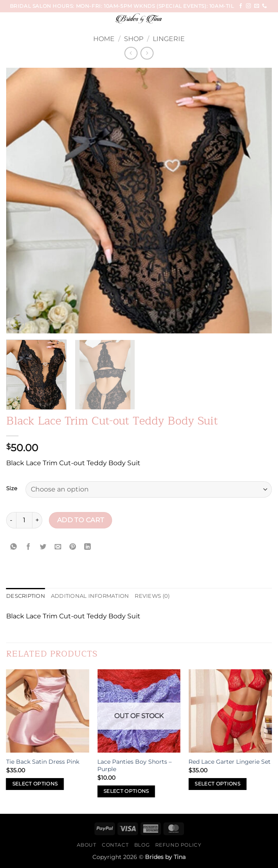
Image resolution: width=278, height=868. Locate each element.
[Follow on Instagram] (248, 6)
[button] (21, 22)
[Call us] (264, 6)
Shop (134, 39)
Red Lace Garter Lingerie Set (230, 762)
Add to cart (81, 520)
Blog (142, 845)
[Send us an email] (257, 6)
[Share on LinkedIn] (88, 547)
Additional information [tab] (90, 596)
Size (12, 489)
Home (104, 39)
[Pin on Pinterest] (73, 547)
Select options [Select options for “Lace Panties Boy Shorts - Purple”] (126, 791)
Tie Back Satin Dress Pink (43, 762)
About (87, 845)
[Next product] (131, 53)
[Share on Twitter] (43, 547)
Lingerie (169, 39)
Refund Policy (178, 845)
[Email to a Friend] (58, 547)
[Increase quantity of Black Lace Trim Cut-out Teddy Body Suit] (37, 520)
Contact (115, 845)
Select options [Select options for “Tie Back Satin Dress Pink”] (35, 784)
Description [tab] (26, 596)
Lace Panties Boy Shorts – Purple (134, 766)
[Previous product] (147, 53)
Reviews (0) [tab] (152, 596)
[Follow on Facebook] (241, 6)
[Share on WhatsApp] (14, 547)
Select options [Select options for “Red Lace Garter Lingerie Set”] (217, 784)
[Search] (269, 20)
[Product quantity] (24, 520)
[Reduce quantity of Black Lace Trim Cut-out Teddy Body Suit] (11, 520)
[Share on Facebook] (29, 547)
